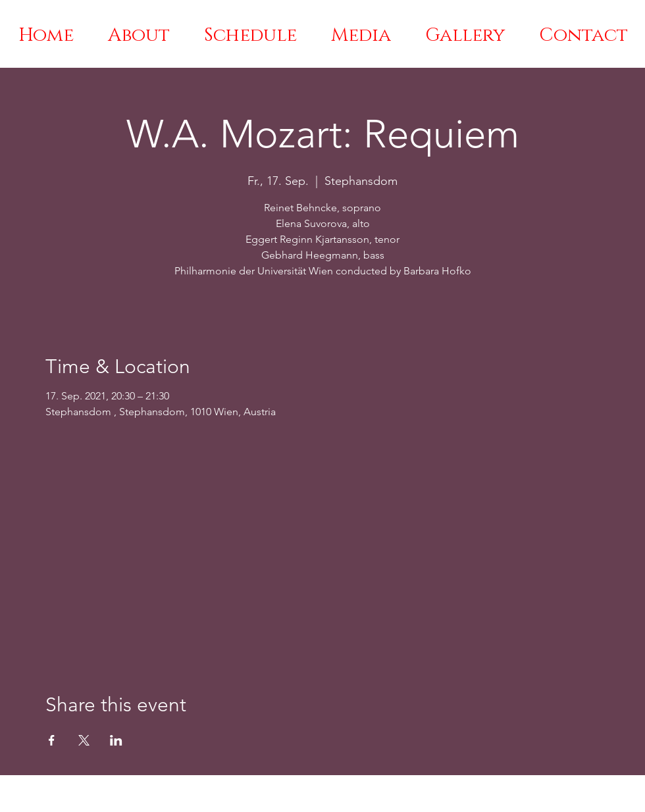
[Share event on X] (84, 740)
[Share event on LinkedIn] (116, 740)
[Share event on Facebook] (52, 740)
